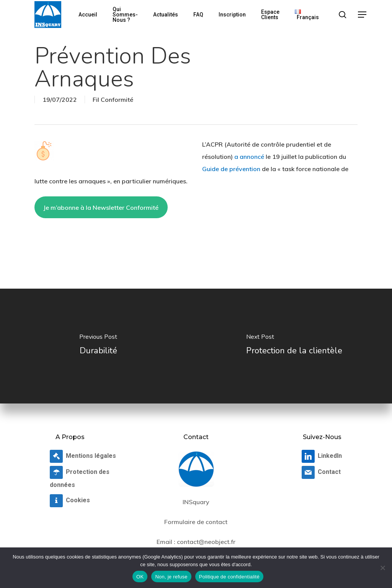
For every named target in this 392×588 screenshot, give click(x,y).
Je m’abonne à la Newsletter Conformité (101, 207)
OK (140, 577)
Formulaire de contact (196, 522)
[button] (363, 15)
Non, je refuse (171, 577)
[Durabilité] (98, 346)
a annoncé (249, 157)
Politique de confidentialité (229, 577)
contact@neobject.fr (206, 542)
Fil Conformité (113, 100)
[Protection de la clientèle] (294, 346)
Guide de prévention (231, 169)
